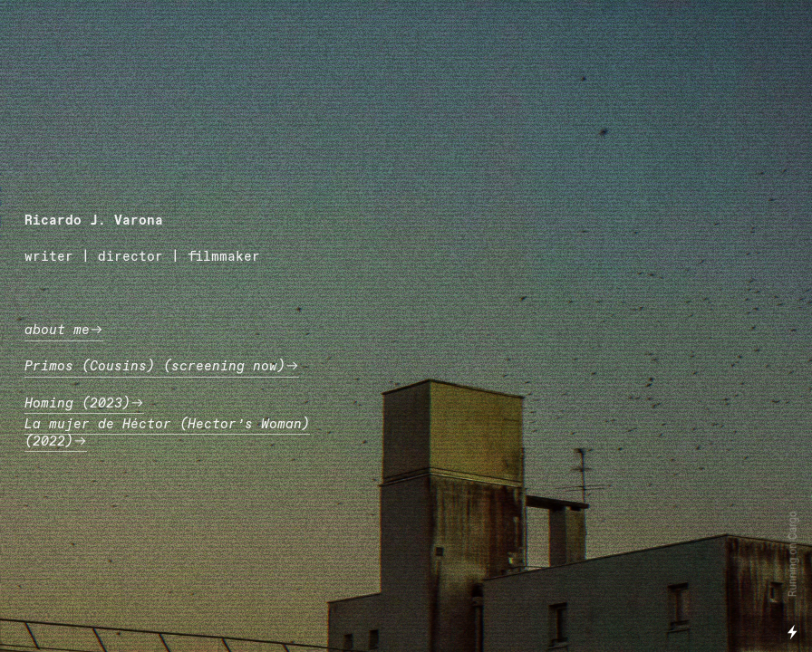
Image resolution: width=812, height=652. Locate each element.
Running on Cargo (793, 555)
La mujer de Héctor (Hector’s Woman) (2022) (167, 433)
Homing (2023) (84, 404)
